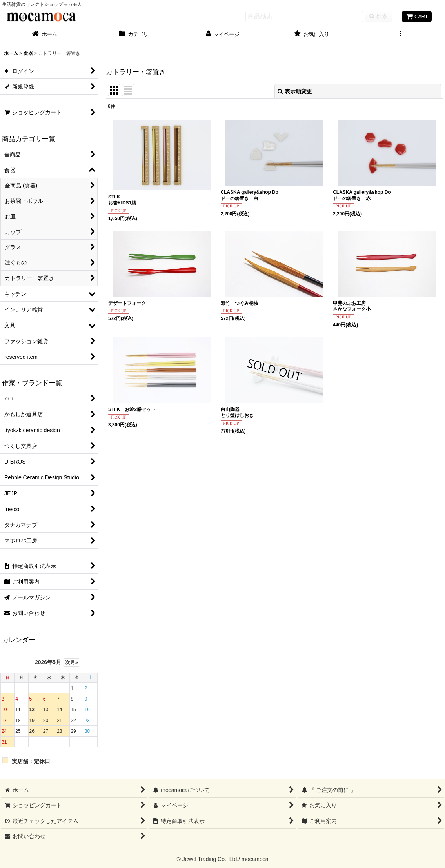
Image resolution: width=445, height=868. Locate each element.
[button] (400, 35)
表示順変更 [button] (295, 91)
